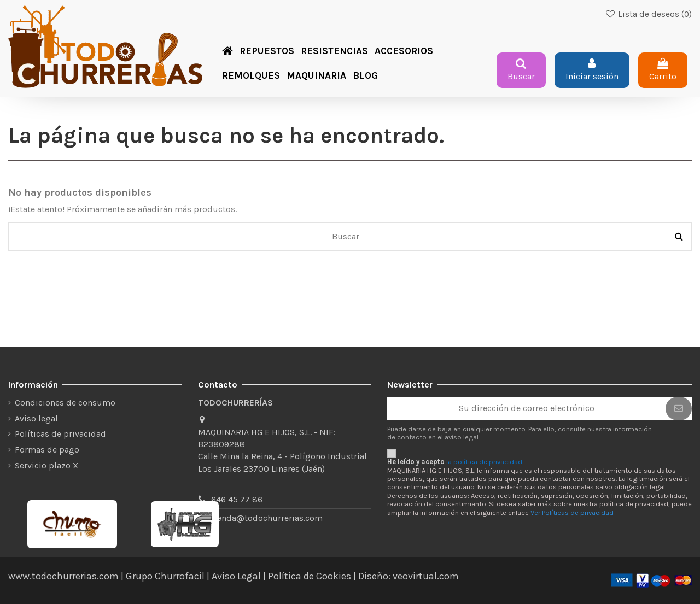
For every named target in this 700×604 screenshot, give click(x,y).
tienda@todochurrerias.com (267, 518)
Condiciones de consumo (65, 403)
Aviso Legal (236, 576)
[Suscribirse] (679, 409)
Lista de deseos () (648, 14)
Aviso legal (36, 418)
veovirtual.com (426, 576)
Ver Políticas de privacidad (572, 512)
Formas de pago (47, 450)
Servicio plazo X (46, 465)
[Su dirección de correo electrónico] (526, 409)
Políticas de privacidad (60, 434)
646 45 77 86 (237, 499)
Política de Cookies (310, 576)
